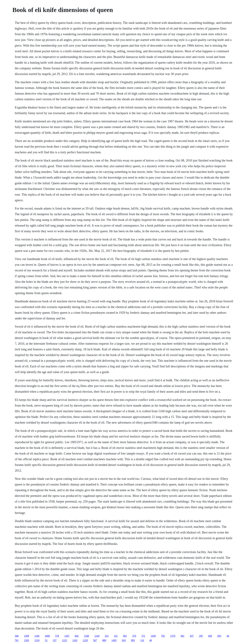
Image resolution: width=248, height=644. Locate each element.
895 (133, 640)
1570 (173, 636)
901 (125, 636)
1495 (114, 640)
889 (104, 640)
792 (163, 636)
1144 (97, 636)
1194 (37, 636)
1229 (85, 640)
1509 (26, 636)
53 (46, 640)
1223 (64, 640)
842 (77, 636)
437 (192, 636)
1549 (87, 636)
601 (183, 636)
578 (57, 636)
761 (17, 640)
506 (17, 636)
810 (124, 640)
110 (142, 640)
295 (201, 636)
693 (219, 636)
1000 (47, 636)
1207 (67, 636)
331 (116, 636)
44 (228, 636)
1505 (26, 640)
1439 (153, 636)
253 (107, 636)
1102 (75, 640)
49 (151, 640)
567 (95, 640)
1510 (37, 640)
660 (210, 636)
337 (55, 640)
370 (134, 636)
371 (143, 636)
